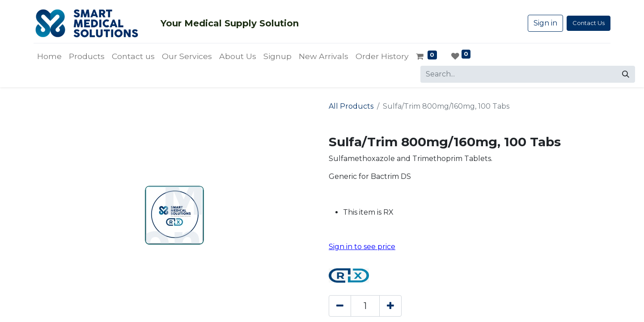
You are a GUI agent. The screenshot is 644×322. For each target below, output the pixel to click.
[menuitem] (49, 56)
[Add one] (390, 306)
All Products (351, 106)
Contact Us (589, 23)
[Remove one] (340, 306)
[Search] (626, 74)
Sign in (545, 23)
